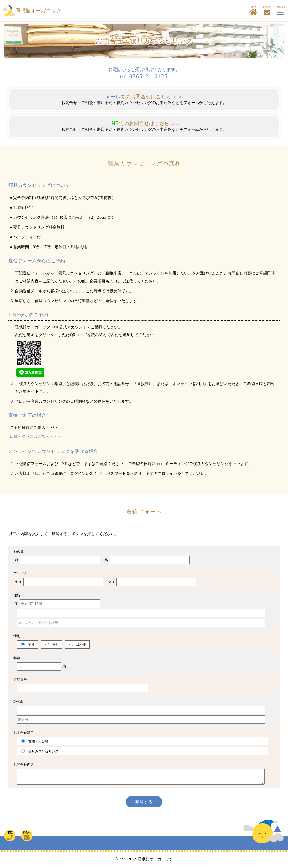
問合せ (27, 836)
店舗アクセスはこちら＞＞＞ (35, 436)
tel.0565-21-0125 (144, 76)
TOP (253, 11)
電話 (10, 836)
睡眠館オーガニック (38, 11)
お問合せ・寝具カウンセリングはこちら (267, 12)
